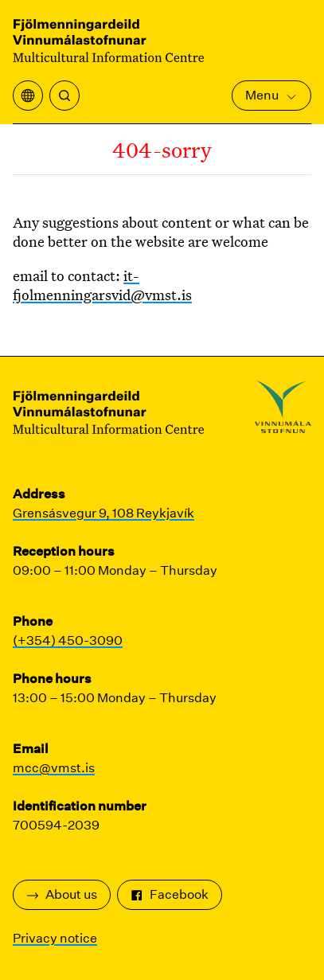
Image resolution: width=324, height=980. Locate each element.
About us (62, 894)
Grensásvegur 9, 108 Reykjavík (103, 513)
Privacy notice (55, 938)
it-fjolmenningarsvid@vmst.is (102, 285)
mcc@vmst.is (54, 768)
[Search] (64, 96)
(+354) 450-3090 (68, 640)
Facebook (170, 894)
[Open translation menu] (28, 96)
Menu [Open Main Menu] (271, 95)
